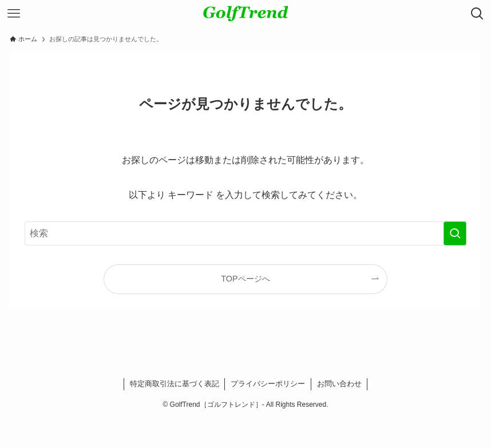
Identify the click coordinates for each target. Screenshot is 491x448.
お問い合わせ (339, 384)
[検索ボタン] (477, 14)
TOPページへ (245, 279)
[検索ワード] (245, 233)
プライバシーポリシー (268, 384)
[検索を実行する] (455, 233)
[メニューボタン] (14, 14)
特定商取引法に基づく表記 (175, 384)
